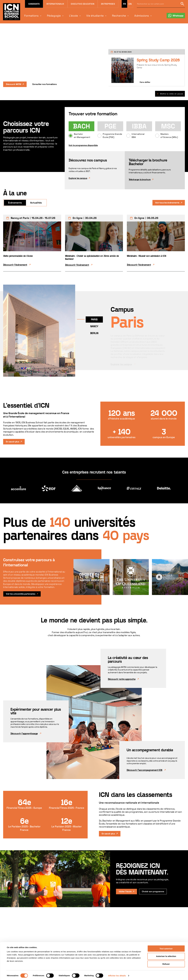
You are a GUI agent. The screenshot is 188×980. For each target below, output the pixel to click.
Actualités (36, 203)
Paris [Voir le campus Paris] (94, 319)
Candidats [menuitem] (34, 4)
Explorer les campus (78, 178)
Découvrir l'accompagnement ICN (144, 770)
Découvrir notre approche (122, 679)
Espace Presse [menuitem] (82, 976)
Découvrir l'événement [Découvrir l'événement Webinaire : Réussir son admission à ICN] (139, 265)
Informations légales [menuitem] (107, 973)
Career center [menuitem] (31, 976)
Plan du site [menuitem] (103, 969)
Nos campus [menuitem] (31, 973)
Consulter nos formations (44, 84)
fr (124, 4)
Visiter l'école (125, 891)
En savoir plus (13, 442)
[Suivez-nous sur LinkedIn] (132, 973)
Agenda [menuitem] (79, 969)
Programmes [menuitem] (31, 969)
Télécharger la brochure (140, 180)
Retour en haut (178, 970)
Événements (15, 203)
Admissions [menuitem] (133, 16)
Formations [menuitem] (31, 16)
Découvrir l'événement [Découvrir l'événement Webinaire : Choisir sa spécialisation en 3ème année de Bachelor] (77, 265)
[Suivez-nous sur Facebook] (154, 973)
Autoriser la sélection (166, 589)
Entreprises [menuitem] (108, 4)
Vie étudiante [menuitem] (89, 16)
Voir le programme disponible (83, 145)
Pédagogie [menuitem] (51, 16)
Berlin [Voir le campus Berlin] (94, 333)
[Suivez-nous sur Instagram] (147, 973)
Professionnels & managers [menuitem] (60, 973)
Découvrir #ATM (14, 84)
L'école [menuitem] (69, 16)
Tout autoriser (166, 581)
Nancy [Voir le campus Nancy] (94, 326)
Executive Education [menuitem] (83, 4)
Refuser (166, 596)
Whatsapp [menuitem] (178, 16)
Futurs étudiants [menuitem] (55, 969)
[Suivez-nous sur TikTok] (139, 973)
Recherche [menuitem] (112, 16)
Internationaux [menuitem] (55, 4)
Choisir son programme (153, 891)
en (130, 4)
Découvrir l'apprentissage (24, 733)
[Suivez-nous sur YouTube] (161, 973)
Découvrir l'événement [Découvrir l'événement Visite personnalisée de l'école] (15, 265)
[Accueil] (10, 971)
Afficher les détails (117, 608)
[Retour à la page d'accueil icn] (12, 12)
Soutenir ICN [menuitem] (81, 973)
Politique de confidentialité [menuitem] (109, 976)
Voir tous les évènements (167, 203)
